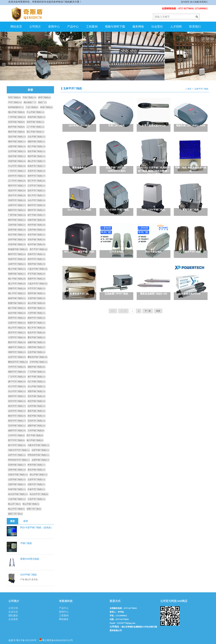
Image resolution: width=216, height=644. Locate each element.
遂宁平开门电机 (17, 382)
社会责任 (157, 27)
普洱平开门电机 (17, 333)
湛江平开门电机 (36, 195)
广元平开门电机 (17, 377)
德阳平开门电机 (17, 372)
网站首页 (16, 27)
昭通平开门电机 (36, 323)
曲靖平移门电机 (17, 298)
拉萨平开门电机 (17, 455)
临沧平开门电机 (36, 333)
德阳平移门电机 (36, 367)
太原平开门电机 (36, 479)
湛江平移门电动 (35, 132)
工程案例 (92, 27)
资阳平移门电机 (36, 391)
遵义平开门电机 (17, 284)
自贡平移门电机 (36, 352)
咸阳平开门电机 (17, 431)
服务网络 (138, 27)
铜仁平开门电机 (17, 293)
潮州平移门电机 (17, 142)
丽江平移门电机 (17, 308)
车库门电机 (14, 97)
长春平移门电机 (17, 489)
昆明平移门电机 (36, 293)
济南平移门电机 (17, 470)
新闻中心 (54, 27)
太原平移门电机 (17, 479)
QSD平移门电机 (29, 575)
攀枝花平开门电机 (18, 362)
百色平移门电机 (36, 239)
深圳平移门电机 (35, 122)
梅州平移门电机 (36, 156)
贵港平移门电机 (17, 230)
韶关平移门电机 (36, 151)
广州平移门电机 (17, 117)
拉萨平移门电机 (40, 450)
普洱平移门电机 (36, 308)
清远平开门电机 (17, 191)
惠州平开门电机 (36, 176)
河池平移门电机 (17, 244)
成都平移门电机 (36, 342)
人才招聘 (176, 27)
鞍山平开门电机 (16, 509)
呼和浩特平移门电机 (38, 455)
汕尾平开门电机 (17, 205)
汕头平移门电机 (36, 137)
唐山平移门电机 (38, 475)
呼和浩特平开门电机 (19, 460)
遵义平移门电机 (17, 269)
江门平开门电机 (17, 181)
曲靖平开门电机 (36, 318)
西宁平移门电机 (35, 435)
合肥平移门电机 (40, 460)
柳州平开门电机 (17, 254)
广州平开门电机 (17, 171)
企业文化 (13, 612)
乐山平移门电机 (36, 386)
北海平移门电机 (36, 230)
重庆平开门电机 (17, 342)
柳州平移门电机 (17, 220)
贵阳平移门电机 (36, 264)
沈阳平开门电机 (36, 484)
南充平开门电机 (17, 406)
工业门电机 (32, 107)
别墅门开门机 (34, 509)
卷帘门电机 (44, 97)
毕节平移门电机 (36, 274)
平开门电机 (15, 102)
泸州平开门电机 (17, 367)
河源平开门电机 (17, 200)
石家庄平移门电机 (18, 475)
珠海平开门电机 (36, 166)
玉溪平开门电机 (17, 323)
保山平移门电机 (36, 303)
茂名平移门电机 (17, 137)
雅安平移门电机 (36, 411)
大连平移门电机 (17, 499)
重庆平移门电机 (36, 337)
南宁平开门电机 (38, 249)
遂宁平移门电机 (36, 377)
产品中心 (73, 27)
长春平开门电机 (36, 489)
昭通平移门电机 (17, 303)
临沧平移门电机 (17, 313)
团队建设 (13, 616)
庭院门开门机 (15, 514)
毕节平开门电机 (36, 288)
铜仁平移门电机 (17, 279)
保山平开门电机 (17, 328)
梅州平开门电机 (36, 205)
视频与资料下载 (115, 27)
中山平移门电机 (35, 112)
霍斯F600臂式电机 (30, 559)
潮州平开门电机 (36, 210)
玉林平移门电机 (17, 225)
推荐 (26, 521)
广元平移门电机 (36, 372)
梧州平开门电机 (36, 259)
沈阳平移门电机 (17, 484)
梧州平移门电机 (36, 225)
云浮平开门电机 (36, 186)
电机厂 (42, 102)
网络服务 (64, 619)
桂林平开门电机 (36, 254)
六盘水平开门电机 (37, 284)
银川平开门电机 (17, 445)
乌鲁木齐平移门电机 (38, 445)
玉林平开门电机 (201, 89)
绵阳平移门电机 (36, 347)
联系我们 (204, 2)
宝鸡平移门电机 (17, 426)
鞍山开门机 (14, 504)
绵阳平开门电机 (17, 352)
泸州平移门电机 (38, 362)
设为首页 (185, 2)
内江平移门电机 (36, 382)
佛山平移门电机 (16, 112)
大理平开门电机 (17, 337)
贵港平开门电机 (17, 259)
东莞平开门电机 (36, 171)
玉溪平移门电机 (36, 298)
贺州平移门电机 (17, 239)
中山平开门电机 (17, 166)
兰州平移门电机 (36, 431)
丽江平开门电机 (36, 328)
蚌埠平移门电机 (36, 465)
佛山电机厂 (30, 102)
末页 (158, 315)
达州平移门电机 (36, 406)
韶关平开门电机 (36, 191)
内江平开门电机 (17, 386)
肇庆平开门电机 (17, 186)
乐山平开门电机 (17, 391)
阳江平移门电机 (36, 146)
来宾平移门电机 (36, 235)
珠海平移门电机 (36, 117)
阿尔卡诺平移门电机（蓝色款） (37, 528)
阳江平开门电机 (36, 181)
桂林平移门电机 (36, 220)
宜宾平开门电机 (17, 401)
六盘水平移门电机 (37, 269)
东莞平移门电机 (16, 122)
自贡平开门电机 (17, 357)
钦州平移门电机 (36, 244)
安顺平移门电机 (17, 274)
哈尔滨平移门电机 (18, 494)
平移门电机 (29, 97)
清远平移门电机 (17, 156)
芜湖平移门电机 (17, 465)
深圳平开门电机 (17, 176)
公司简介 (35, 27)
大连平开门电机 (36, 499)
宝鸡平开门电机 (36, 421)
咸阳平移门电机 (36, 426)
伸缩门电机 (46, 107)
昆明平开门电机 (17, 318)
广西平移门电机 (17, 215)
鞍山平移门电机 (31, 504)
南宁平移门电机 (36, 215)
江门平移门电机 (35, 127)
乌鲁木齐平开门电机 (19, 450)
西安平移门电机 (36, 416)
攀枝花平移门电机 (37, 357)
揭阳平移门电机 (36, 142)
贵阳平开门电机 (36, 279)
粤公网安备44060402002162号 (56, 639)
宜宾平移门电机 (36, 396)
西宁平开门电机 (16, 440)
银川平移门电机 (35, 440)
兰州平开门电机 (16, 435)
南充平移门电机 (36, 401)
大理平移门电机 (36, 313)
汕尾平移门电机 (17, 146)
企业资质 (13, 619)
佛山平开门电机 (36, 161)
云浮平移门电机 (17, 151)
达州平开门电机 (17, 411)
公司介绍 (13, 608)
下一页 (148, 315)
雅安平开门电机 (17, 416)
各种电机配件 (16, 107)
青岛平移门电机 (36, 470)
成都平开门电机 (17, 347)
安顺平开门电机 (17, 288)
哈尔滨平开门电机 (39, 494)
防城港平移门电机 (18, 249)
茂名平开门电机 (17, 195)
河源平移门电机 (17, 161)
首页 (189, 89)
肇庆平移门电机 (16, 132)
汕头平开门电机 (36, 200)
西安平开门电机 (17, 421)
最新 (12, 521)
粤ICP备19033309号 (26, 640)
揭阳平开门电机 (17, 210)
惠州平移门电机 (16, 127)
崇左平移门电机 (17, 235)
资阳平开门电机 (17, 396)
